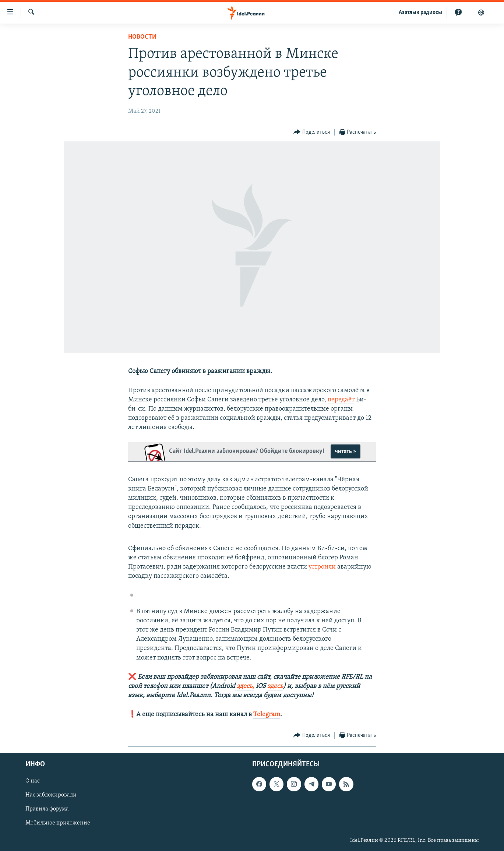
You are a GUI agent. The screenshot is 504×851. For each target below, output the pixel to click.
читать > (346, 451)
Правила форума (47, 809)
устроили (322, 567)
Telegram (267, 715)
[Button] (312, 132)
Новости (142, 37)
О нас (33, 781)
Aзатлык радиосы (420, 13)
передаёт (341, 400)
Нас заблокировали (51, 795)
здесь (275, 686)
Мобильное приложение (58, 823)
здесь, (245, 686)
